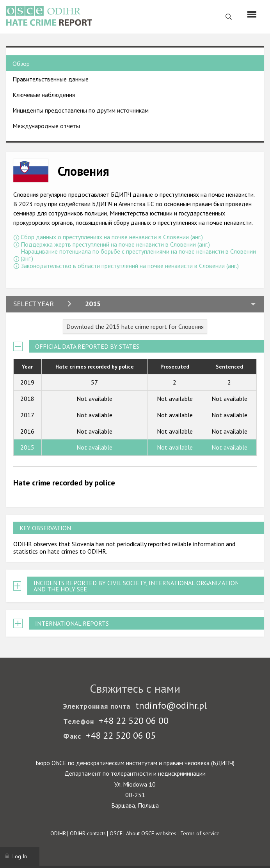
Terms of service (200, 833)
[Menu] (252, 14)
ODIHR (58, 833)
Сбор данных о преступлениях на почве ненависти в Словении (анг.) (112, 237)
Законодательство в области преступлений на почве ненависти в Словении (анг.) (130, 266)
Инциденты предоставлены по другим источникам (81, 110)
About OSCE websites (151, 833)
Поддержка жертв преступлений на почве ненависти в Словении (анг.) (115, 244)
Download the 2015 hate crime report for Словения (135, 326)
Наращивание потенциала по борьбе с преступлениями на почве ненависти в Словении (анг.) (138, 255)
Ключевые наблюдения (44, 95)
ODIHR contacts (88, 833)
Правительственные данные (51, 79)
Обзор (21, 64)
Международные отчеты (46, 126)
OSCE (116, 833)
